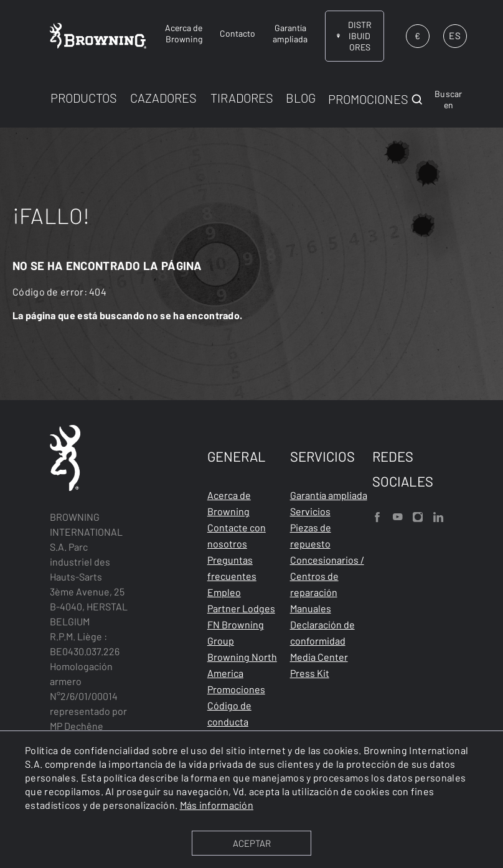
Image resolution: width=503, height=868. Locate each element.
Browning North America (242, 665)
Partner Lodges (241, 608)
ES (454, 35)
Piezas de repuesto (311, 535)
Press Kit (310, 673)
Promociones (236, 689)
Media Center (319, 657)
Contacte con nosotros (237, 535)
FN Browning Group (236, 632)
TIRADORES (242, 98)
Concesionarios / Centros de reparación (327, 576)
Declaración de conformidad (322, 632)
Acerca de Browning (229, 503)
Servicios (310, 511)
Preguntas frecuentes (232, 568)
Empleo (224, 592)
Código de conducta (229, 713)
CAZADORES (163, 98)
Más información (217, 805)
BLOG (301, 98)
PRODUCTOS (84, 98)
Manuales (311, 608)
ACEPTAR (252, 843)
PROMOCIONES (368, 99)
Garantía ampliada (329, 495)
